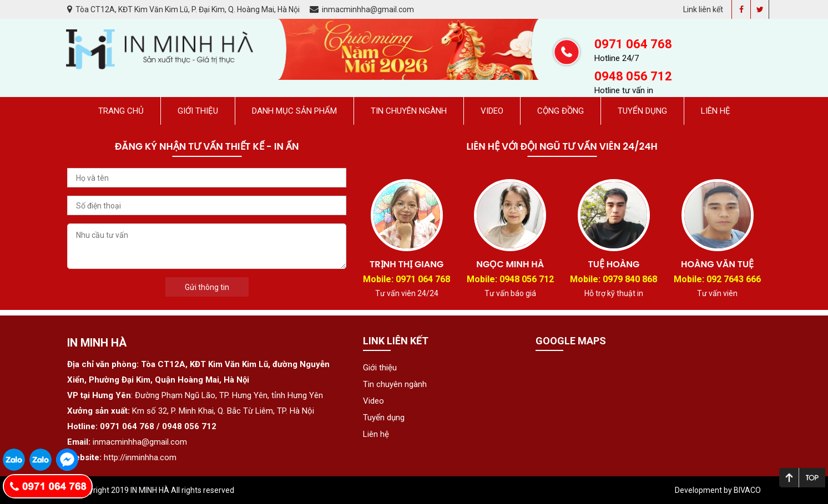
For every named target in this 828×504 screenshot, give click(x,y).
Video (492, 111)
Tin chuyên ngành (409, 111)
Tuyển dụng (642, 111)
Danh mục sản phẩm (294, 111)
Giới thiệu (198, 111)
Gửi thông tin (207, 287)
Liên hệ (716, 111)
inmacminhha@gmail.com (362, 9)
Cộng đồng (561, 111)
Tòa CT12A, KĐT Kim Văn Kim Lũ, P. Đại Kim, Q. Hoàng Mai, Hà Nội (184, 9)
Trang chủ (121, 111)
